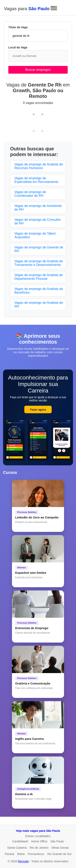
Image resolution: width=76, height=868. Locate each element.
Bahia (21, 854)
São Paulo (57, 841)
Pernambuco (36, 854)
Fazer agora (38, 410)
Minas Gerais (60, 848)
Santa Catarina (17, 848)
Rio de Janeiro (39, 848)
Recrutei (23, 861)
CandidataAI (20, 841)
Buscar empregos (38, 70)
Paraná (9, 854)
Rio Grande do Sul (59, 854)
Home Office (39, 841)
